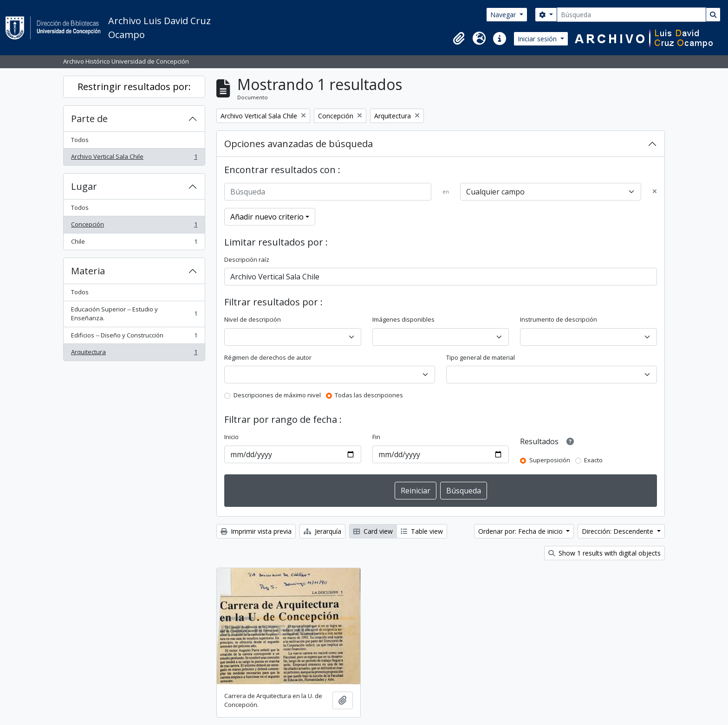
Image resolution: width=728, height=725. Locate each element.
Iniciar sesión (538, 39)
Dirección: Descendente (618, 531)
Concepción (134, 226)
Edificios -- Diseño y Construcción (134, 337)
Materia (88, 271)
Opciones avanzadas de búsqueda (299, 144)
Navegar (504, 15)
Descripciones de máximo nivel (277, 395)
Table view (422, 531)
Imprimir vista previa (256, 531)
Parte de (89, 119)
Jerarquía (322, 531)
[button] (459, 39)
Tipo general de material (481, 357)
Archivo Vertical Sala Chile (134, 159)
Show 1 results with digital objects (604, 553)
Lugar (84, 186)
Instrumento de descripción (559, 319)
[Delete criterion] (655, 192)
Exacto (593, 460)
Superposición (550, 460)
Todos (80, 140)
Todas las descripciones (369, 395)
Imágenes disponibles (403, 319)
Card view (373, 531)
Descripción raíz (247, 259)
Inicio (231, 437)
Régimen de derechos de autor (268, 357)
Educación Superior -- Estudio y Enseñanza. (134, 314)
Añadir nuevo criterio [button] (267, 217)
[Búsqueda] (631, 15)
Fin (376, 437)
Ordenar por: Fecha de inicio (521, 531)
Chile (134, 243)
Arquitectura (134, 354)
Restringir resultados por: (134, 87)
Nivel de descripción (253, 319)
